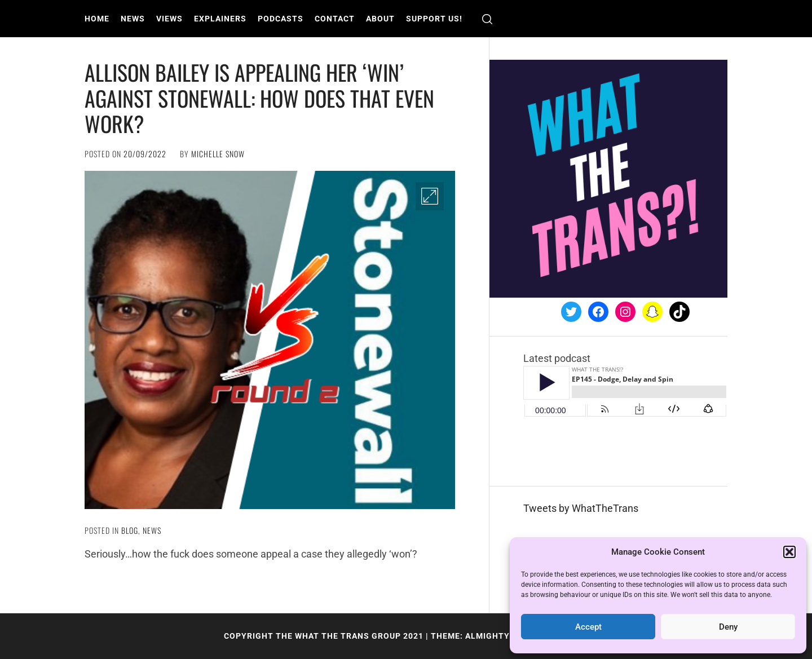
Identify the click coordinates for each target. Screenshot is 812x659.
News (133, 19)
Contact (335, 19)
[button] (789, 552)
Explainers (220, 19)
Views (169, 19)
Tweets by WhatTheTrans (581, 508)
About (380, 19)
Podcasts (281, 19)
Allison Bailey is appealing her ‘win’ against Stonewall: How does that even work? (259, 98)
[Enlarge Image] (430, 196)
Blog (130, 530)
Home (97, 19)
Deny (728, 627)
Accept (588, 627)
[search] (487, 19)
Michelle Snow (218, 154)
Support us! (434, 19)
